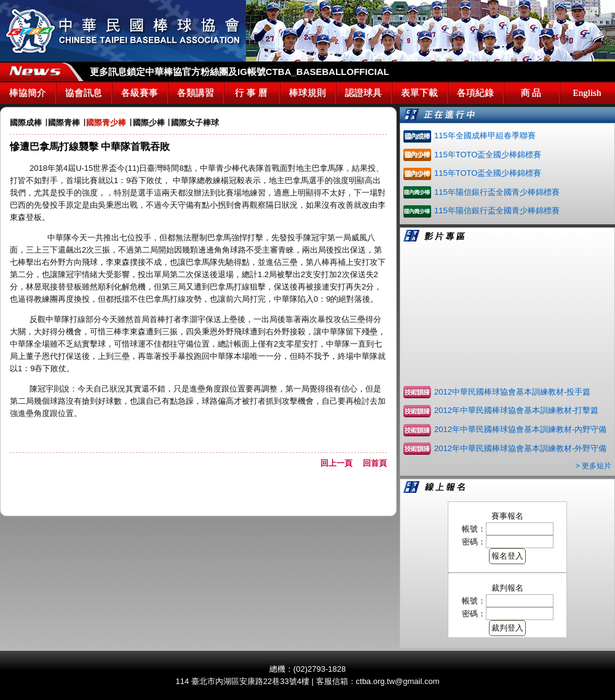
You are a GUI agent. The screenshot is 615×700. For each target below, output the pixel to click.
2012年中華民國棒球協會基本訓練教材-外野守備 (520, 448)
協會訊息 (84, 93)
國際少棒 (149, 123)
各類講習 (196, 93)
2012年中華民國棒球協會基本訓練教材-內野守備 (520, 429)
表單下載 (419, 93)
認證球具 (363, 93)
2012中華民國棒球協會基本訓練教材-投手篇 (512, 392)
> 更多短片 (593, 466)
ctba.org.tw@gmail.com (398, 681)
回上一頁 (340, 463)
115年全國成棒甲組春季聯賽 (485, 136)
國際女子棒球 (195, 123)
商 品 (531, 93)
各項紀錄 (475, 93)
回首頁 (375, 463)
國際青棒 (64, 123)
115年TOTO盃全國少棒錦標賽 (488, 155)
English (587, 93)
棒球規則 (307, 93)
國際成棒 (26, 123)
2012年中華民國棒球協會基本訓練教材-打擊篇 (516, 410)
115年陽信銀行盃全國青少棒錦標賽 (497, 192)
